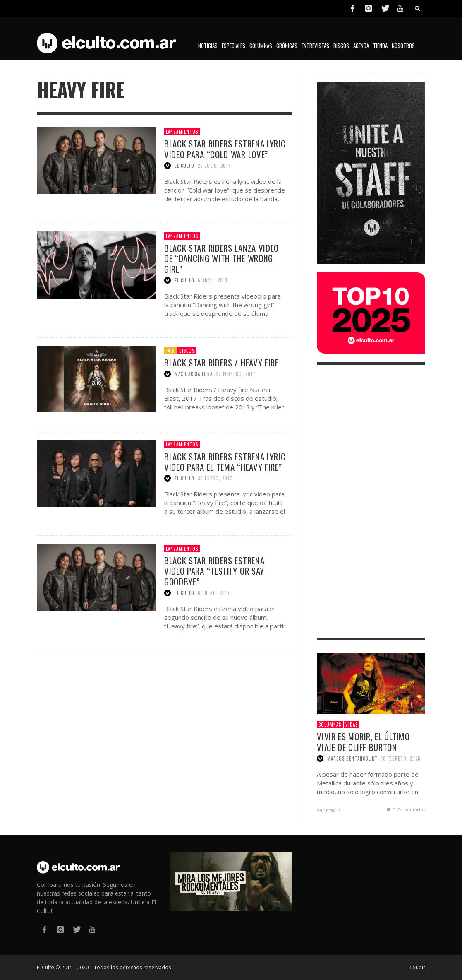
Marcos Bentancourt (352, 758)
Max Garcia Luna (194, 374)
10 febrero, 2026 (401, 758)
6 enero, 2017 (214, 593)
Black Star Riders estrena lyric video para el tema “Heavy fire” (225, 462)
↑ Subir (418, 967)
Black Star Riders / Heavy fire (221, 362)
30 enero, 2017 (215, 478)
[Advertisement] (371, 501)
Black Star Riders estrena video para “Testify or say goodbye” (214, 571)
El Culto (184, 166)
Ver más (330, 810)
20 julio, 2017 (214, 166)
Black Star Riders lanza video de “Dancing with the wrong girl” (221, 258)
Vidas (352, 725)
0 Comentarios (405, 810)
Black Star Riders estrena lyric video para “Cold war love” (225, 149)
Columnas (330, 725)
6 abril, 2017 (213, 280)
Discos (187, 351)
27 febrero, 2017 (236, 374)
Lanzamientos (182, 132)
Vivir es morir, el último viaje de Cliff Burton (363, 742)
